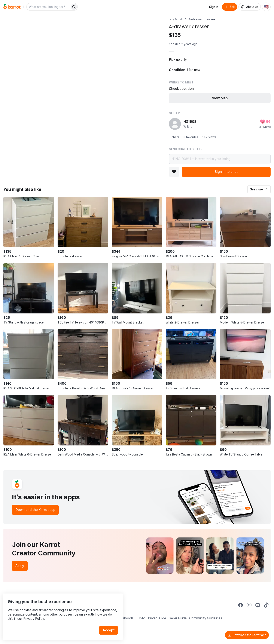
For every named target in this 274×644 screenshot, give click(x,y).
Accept (110, 622)
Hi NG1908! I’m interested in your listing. (220, 159)
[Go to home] (12, 7)
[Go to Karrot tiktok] (266, 605)
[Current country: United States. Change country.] (266, 7)
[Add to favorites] (174, 172)
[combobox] (49, 7)
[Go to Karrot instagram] (249, 605)
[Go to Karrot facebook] (241, 605)
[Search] (74, 7)
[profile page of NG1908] (175, 124)
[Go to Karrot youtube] (258, 605)
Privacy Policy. (57, 611)
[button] (259, 189)
